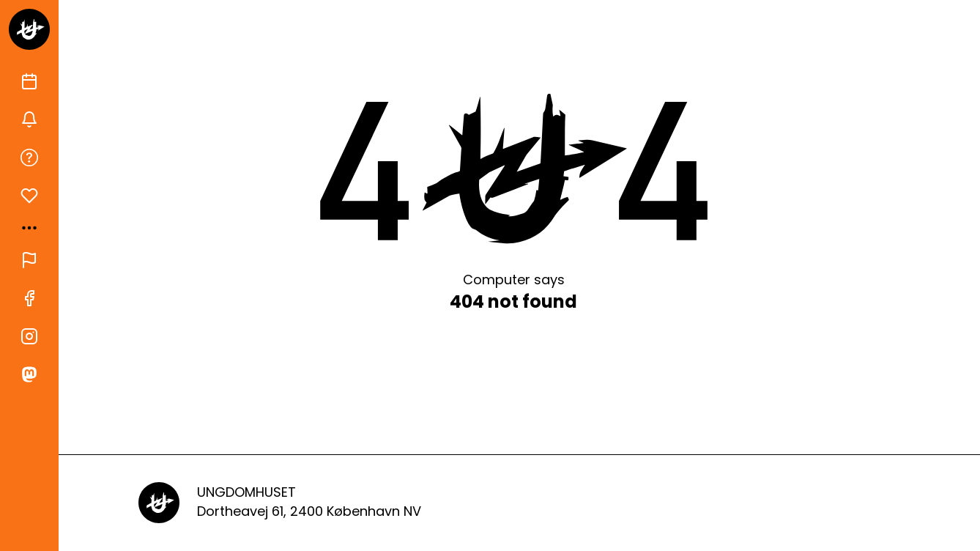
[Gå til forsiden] (29, 29)
